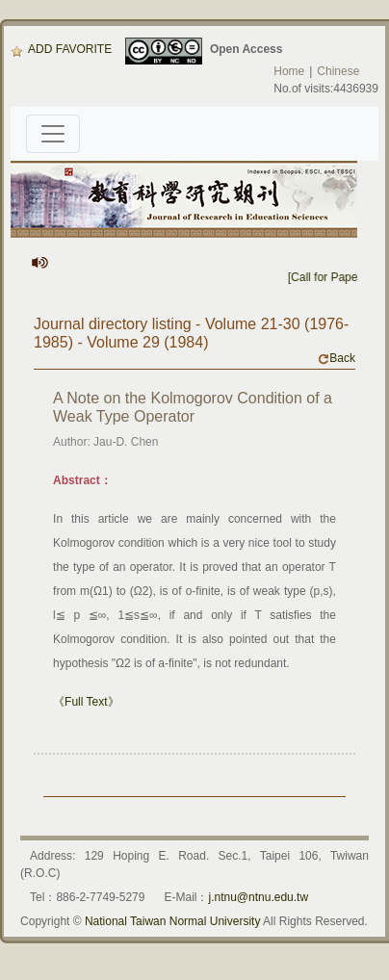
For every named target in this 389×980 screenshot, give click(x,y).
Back (337, 358)
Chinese (338, 71)
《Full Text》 (86, 702)
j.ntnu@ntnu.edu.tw (258, 897)
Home (289, 71)
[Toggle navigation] (53, 134)
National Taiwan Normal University (173, 921)
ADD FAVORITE (61, 49)
